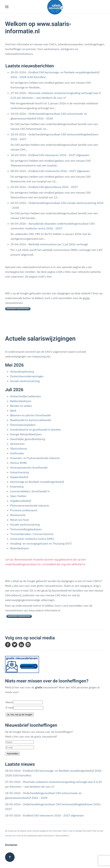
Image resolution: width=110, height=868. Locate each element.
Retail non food (19, 520)
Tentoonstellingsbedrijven (26, 529)
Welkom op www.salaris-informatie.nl (38, 28)
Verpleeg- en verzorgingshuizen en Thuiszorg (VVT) (41, 543)
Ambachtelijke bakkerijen (26, 396)
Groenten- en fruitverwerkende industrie (35, 458)
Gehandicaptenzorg (22, 371)
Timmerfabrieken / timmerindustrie (32, 534)
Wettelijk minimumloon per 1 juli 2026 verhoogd (58, 244)
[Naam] (20, 742)
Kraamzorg (17, 487)
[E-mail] (20, 747)
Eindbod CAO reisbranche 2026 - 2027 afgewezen (59, 171)
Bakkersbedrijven (21, 401)
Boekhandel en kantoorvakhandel (31, 420)
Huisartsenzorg (19, 472)
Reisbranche (18, 515)
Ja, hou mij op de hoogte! (20, 715)
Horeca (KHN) (18, 463)
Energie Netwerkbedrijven (26, 434)
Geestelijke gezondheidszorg (28, 439)
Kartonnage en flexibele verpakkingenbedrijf (37, 482)
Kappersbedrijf (19, 477)
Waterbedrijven (20, 548)
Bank (13, 411)
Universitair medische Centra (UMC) (32, 539)
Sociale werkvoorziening (25, 381)
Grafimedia (17, 453)
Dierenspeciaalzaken (23, 425)
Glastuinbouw (19, 449)
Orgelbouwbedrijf (21, 501)
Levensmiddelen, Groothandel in (30, 491)
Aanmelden (13, 754)
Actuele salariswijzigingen (40, 339)
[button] (7, 7)
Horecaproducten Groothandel (29, 468)
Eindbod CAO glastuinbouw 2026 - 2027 (53, 187)
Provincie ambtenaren (24, 510)
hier (49, 276)
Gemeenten (17, 444)
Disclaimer (11, 845)
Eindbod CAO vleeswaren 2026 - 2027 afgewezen (59, 155)
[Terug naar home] (55, 7)
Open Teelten (18, 496)
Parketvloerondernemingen (27, 376)
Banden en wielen (21, 406)
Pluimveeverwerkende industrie (30, 505)
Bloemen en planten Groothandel (30, 415)
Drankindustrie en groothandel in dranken (36, 430)
